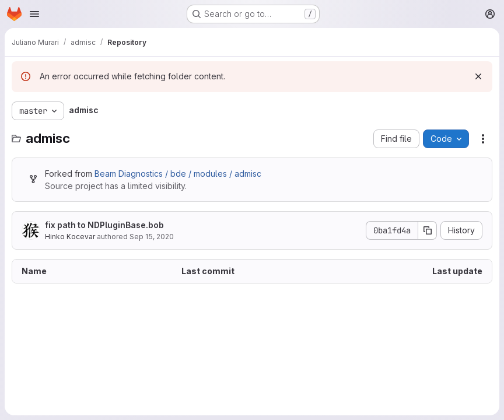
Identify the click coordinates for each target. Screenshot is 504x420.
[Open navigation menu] (34, 14)
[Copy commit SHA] (428, 230)
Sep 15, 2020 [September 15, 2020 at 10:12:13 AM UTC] (152, 237)
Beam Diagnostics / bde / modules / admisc (178, 174)
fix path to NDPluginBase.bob (104, 225)
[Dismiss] (478, 76)
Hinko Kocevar (70, 237)
